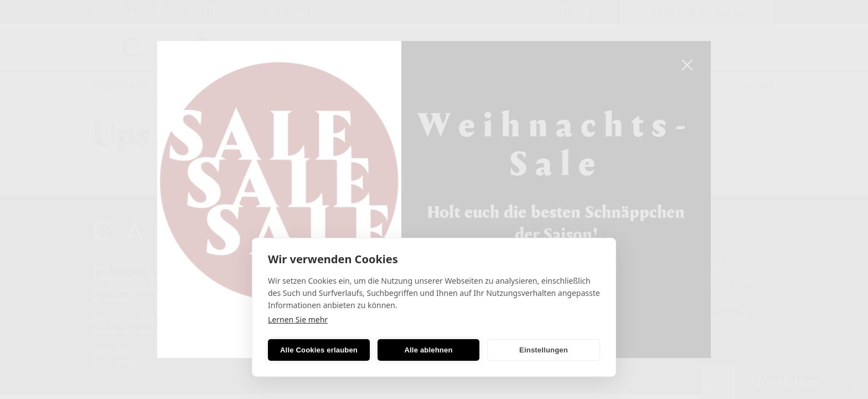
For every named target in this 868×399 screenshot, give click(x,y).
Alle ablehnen (428, 350)
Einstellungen (544, 350)
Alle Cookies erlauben (319, 350)
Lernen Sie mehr (298, 319)
